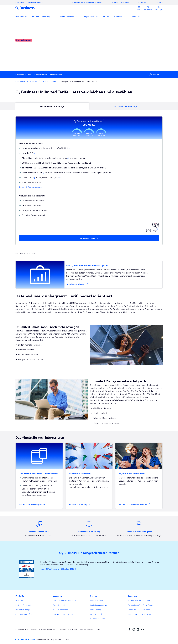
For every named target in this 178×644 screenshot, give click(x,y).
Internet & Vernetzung (42, 17)
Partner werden (87, 629)
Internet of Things (23, 610)
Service (134, 17)
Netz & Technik (96, 614)
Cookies (97, 629)
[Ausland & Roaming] (89, 476)
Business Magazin (98, 619)
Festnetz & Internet (23, 605)
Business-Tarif (122, 306)
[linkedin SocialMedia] (139, 629)
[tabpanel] (89, 178)
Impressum (20, 629)
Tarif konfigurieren (88, 238)
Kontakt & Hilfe (97, 601)
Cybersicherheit (59, 605)
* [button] (104, 120)
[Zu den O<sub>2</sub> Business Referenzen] (139, 476)
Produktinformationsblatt (31, 187)
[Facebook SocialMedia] (130, 629)
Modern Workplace (60, 610)
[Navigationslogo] (25, 8)
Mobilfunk (20, 17)
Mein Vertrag (96, 610)
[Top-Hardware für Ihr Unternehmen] (39, 472)
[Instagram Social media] (134, 629)
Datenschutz (35, 629)
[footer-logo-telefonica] (25, 640)
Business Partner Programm (139, 601)
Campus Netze (89, 17)
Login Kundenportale (99, 605)
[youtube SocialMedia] (143, 629)
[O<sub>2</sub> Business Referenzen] (139, 472)
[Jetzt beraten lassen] (89, 275)
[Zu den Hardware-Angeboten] (39, 476)
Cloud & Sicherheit (67, 17)
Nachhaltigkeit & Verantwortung (141, 614)
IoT (105, 17)
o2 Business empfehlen (25, 614)
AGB (27, 629)
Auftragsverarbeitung (49, 629)
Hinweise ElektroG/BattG (69, 629)
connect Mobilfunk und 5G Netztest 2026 (59, 569)
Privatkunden (20, 2)
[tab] (52, 107)
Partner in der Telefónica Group (140, 605)
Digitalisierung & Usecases (64, 614)
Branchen (118, 17)
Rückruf (154, 75)
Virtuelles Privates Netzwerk (64, 601)
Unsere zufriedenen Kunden (139, 610)
